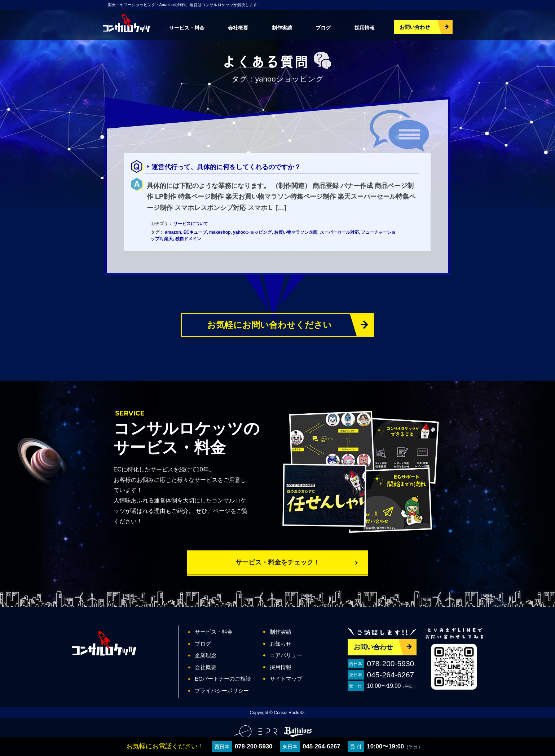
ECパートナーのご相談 (223, 679)
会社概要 (238, 28)
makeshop (220, 232)
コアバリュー (286, 655)
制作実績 (282, 28)
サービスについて (191, 224)
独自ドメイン (188, 239)
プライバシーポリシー (222, 691)
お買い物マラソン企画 (296, 232)
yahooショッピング (252, 232)
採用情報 (365, 28)
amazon (173, 232)
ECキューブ (195, 232)
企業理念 (206, 655)
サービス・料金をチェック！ (278, 562)
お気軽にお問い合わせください (269, 325)
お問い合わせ (415, 27)
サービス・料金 (187, 28)
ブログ (323, 28)
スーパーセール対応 (339, 232)
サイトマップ (286, 679)
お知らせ (281, 644)
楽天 (168, 239)
